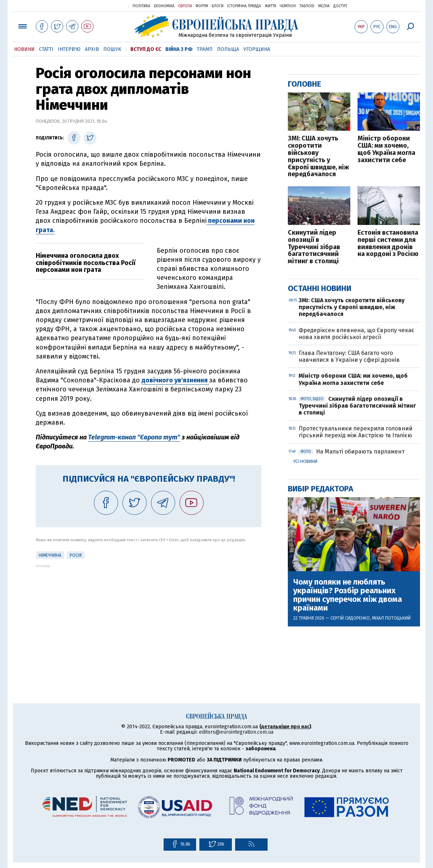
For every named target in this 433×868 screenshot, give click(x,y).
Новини (24, 49)
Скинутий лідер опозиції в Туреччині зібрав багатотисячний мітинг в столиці (314, 247)
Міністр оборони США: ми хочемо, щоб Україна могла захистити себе (386, 149)
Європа (185, 6)
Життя (270, 6)
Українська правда (105, 6)
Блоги (218, 6)
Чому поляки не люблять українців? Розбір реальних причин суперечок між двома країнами (348, 595)
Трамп (205, 49)
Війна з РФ (179, 49)
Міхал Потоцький (391, 618)
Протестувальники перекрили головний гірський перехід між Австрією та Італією (356, 432)
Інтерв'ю (69, 49)
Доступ (340, 6)
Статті (46, 49)
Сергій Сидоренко (350, 618)
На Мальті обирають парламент (352, 452)
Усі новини (305, 461)
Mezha (324, 6)
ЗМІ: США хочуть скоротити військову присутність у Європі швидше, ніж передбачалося (319, 157)
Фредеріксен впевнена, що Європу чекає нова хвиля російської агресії (356, 334)
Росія (76, 555)
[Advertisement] (149, 619)
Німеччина (50, 555)
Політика (141, 6)
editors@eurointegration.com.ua (236, 732)
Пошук (112, 49)
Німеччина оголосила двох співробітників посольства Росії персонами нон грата (86, 263)
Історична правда (244, 6)
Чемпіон (288, 6)
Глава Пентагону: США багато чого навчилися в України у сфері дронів (349, 356)
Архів (92, 49)
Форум (202, 6)
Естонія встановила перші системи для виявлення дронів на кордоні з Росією (388, 244)
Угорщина (257, 49)
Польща (228, 49)
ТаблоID (307, 6)
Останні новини (320, 288)
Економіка (164, 6)
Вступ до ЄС (146, 49)
